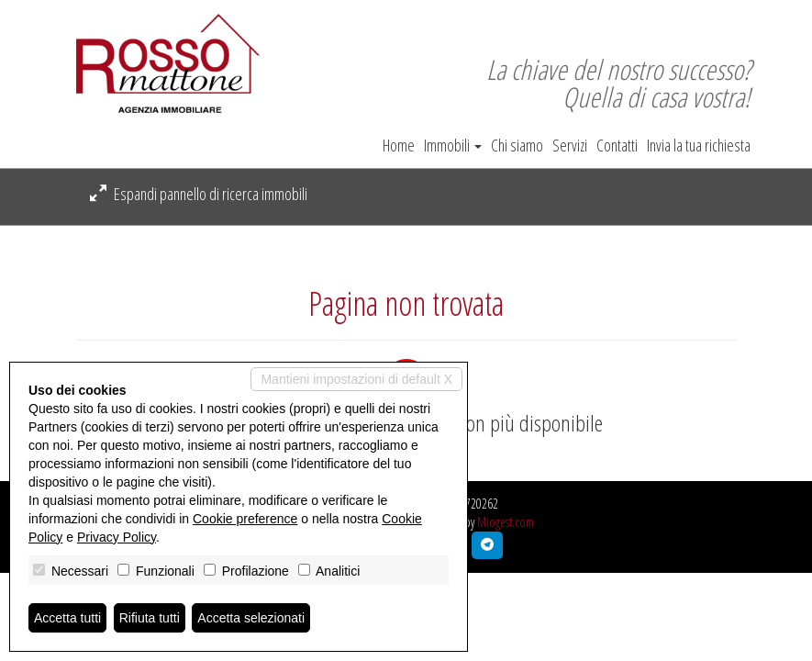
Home (399, 145)
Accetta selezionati (251, 618)
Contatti (617, 145)
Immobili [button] (453, 145)
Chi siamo (517, 145)
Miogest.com (506, 522)
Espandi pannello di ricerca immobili (199, 194)
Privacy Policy (117, 537)
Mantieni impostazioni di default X (356, 379)
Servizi (570, 145)
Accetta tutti (67, 618)
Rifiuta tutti (150, 618)
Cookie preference (245, 519)
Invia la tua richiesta (699, 145)
